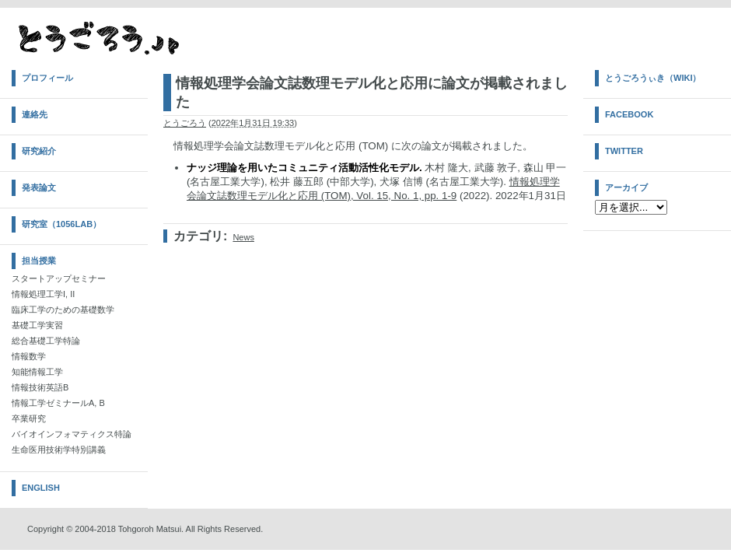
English (41, 488)
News (243, 237)
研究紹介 (39, 151)
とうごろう (185, 123)
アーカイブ (626, 187)
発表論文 (39, 187)
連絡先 (35, 114)
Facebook (629, 114)
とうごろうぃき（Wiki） (653, 78)
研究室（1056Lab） (61, 224)
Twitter (624, 151)
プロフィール (47, 78)
